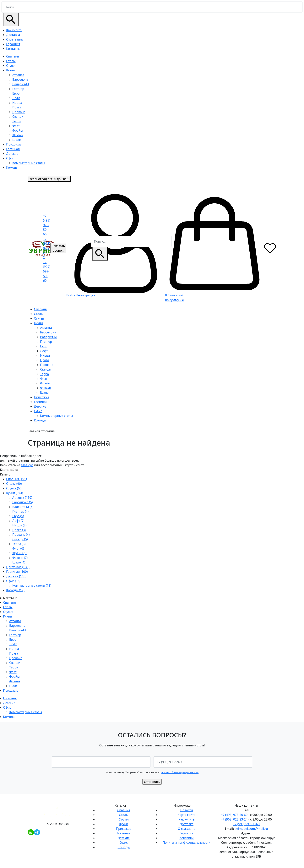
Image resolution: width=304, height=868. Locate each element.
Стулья (11, 66)
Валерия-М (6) (23, 507)
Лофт (16, 98)
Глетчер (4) (20, 511)
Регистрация (86, 295)
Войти (71, 295)
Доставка (13, 35)
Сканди (18, 117)
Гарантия (13, 44)
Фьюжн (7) (20, 558)
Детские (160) (16, 576)
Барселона (20, 80)
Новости (186, 810)
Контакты (13, 49)
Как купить (14, 30)
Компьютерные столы (29, 163)
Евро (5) (18, 516)
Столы (11, 61)
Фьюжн (18, 135)
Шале (17, 140)
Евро (16, 93)
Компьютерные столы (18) (32, 585)
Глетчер (18, 89)
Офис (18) (13, 581)
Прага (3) (19, 530)
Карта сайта (187, 815)
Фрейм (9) (20, 553)
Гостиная (13, 149)
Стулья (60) (14, 488)
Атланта (18, 75)
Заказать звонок (58, 248)
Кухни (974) (15, 493)
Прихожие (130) (18, 567)
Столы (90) (14, 484)
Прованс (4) (21, 535)
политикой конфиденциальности (180, 772)
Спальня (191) (16, 479)
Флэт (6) (18, 548)
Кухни (11, 70)
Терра (17, 121)
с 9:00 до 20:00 (49, 179)
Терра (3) (19, 544)
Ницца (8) (19, 525)
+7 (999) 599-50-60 (47, 271)
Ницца (17, 103)
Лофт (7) (18, 521)
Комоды (12, 168)
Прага (17, 107)
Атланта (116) (22, 497)
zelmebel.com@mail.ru (251, 829)
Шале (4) (19, 562)
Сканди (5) (20, 539)
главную (27, 465)
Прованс (19, 112)
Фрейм (18, 130)
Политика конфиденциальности (187, 843)
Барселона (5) (23, 502)
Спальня (13, 56)
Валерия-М (21, 84)
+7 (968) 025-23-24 (47, 248)
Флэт (16, 126)
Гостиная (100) (17, 572)
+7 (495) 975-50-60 (47, 225)
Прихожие (14, 144)
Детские (12, 154)
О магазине (15, 39)
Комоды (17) (15, 590)
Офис (10, 158)
